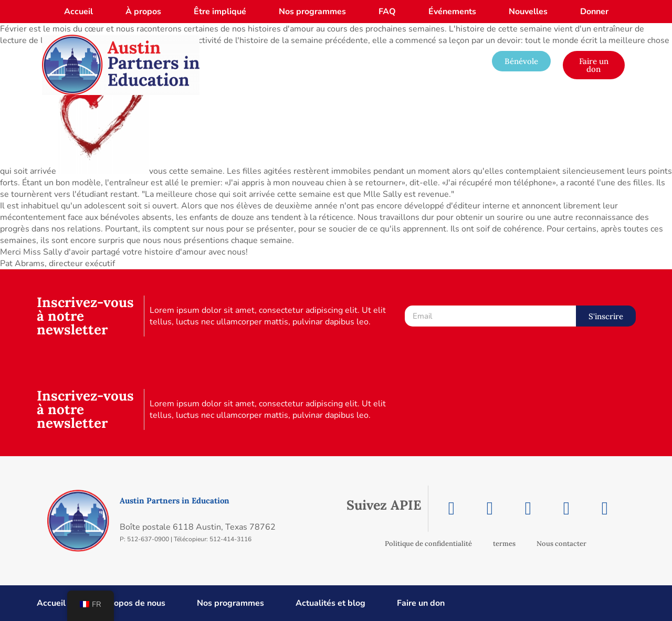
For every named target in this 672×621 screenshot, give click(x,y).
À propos (143, 12)
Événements (452, 12)
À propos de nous (131, 603)
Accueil (78, 12)
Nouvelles (528, 12)
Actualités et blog (330, 603)
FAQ (387, 12)
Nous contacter (561, 544)
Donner (594, 12)
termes (504, 544)
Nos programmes (312, 12)
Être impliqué (220, 12)
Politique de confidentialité (428, 544)
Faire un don (421, 603)
